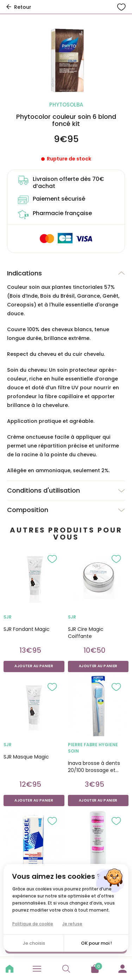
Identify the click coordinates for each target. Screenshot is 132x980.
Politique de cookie (33, 924)
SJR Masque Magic (26, 757)
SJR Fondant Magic (27, 629)
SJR (8, 617)
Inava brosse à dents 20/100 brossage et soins (94, 767)
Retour (18, 7)
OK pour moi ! (96, 943)
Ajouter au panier (34, 666)
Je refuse (72, 924)
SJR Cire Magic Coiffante (86, 633)
